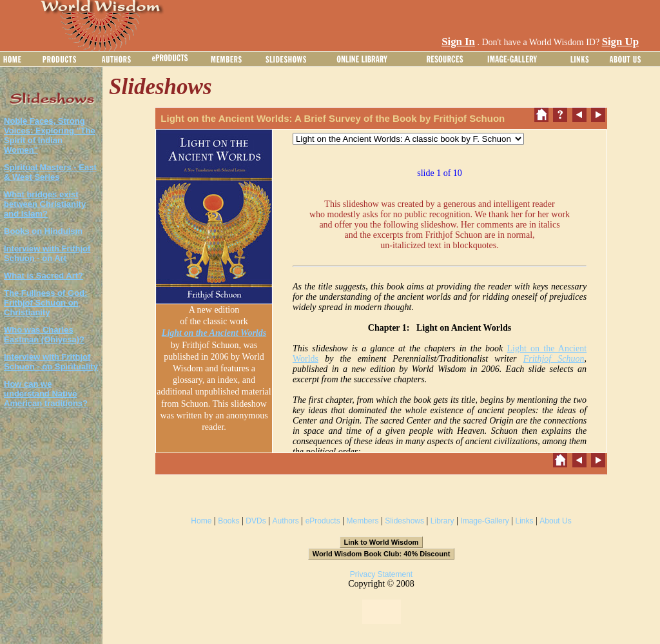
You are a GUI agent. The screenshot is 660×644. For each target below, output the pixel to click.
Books (228, 521)
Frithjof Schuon (554, 359)
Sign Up (620, 42)
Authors (285, 521)
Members (362, 521)
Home (201, 521)
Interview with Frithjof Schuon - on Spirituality (51, 362)
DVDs (256, 521)
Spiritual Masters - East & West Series (50, 172)
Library (442, 521)
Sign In (458, 42)
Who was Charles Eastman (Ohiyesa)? (44, 335)
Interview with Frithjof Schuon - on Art (47, 253)
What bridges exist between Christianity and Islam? (45, 204)
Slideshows (404, 521)
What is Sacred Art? (44, 276)
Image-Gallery (484, 521)
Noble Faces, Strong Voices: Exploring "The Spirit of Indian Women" (50, 135)
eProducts (323, 521)
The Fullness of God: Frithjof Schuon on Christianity (45, 303)
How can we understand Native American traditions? (46, 394)
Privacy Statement (381, 574)
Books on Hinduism (43, 231)
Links (525, 521)
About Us (555, 521)
